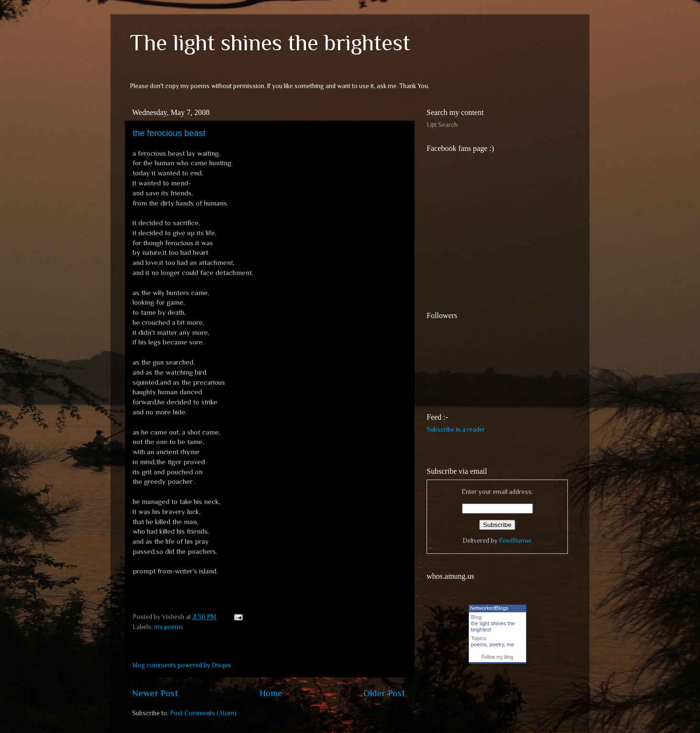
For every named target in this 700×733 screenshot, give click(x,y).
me (511, 644)
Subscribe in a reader (456, 429)
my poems (169, 627)
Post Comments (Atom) (203, 713)
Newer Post (155, 693)
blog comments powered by (182, 665)
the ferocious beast (169, 133)
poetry (497, 644)
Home (271, 693)
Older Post (384, 693)
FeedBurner (515, 541)
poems (479, 644)
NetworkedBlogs (489, 608)
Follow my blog (497, 657)
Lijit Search (442, 125)
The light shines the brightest (270, 43)
